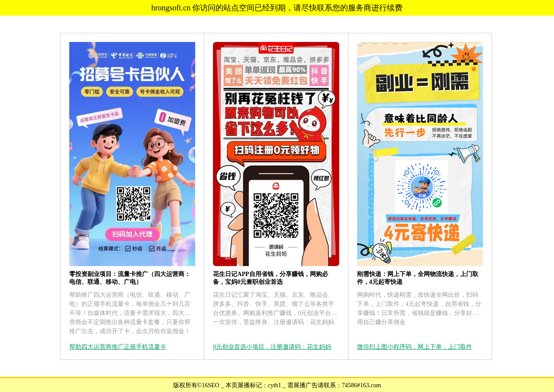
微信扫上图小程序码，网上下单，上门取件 (415, 347)
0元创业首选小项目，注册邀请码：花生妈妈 (272, 347)
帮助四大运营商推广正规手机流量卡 (118, 347)
